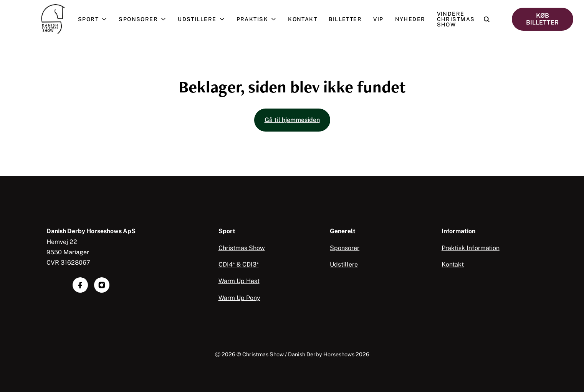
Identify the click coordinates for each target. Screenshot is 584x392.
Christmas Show (242, 248)
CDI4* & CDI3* (239, 264)
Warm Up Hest (239, 281)
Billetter (345, 19)
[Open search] (487, 19)
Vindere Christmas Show (456, 19)
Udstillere (204, 19)
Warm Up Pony (239, 298)
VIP (378, 19)
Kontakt (303, 19)
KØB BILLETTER (542, 19)
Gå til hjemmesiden (292, 120)
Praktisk (260, 19)
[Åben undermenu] (106, 19)
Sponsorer (145, 19)
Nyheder (410, 19)
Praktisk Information (471, 248)
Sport (95, 19)
